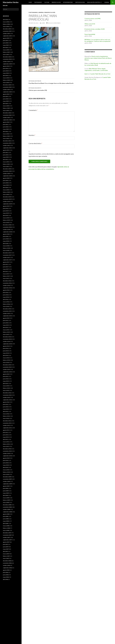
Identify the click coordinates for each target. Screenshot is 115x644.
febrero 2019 (6, 220)
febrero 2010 (6, 472)
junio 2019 (6, 211)
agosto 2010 (6, 458)
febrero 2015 (6, 332)
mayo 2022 (6, 129)
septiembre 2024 (7, 64)
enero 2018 (6, 250)
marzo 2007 (6, 554)
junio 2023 (6, 99)
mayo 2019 (6, 213)
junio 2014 (6, 351)
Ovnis (30, 2)
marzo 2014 (6, 358)
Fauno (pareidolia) (90, 34)
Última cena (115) (90, 24)
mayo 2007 (6, 549)
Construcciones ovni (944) (93, 19)
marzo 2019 (6, 218)
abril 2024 (5, 75)
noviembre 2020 (7, 171)
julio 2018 (5, 236)
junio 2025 (6, 43)
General (107, 2)
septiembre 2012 (7, 400)
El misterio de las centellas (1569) (95, 29)
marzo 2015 (6, 330)
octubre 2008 (6, 509)
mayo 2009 (6, 493)
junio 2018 (6, 239)
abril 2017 (5, 271)
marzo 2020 (6, 190)
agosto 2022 (6, 122)
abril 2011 (5, 439)
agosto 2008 (6, 514)
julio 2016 (5, 292)
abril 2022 (5, 131)
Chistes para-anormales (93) (52, 89)
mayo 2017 (6, 269)
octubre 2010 (6, 453)
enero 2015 (6, 334)
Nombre (32, 135)
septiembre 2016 (7, 288)
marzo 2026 (6, 22)
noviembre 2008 (7, 507)
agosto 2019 (6, 206)
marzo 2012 (6, 414)
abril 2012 (5, 411)
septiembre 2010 (7, 456)
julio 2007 (5, 544)
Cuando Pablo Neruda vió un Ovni (100, 74)
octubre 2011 (6, 425)
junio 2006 (6, 575)
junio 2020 (6, 183)
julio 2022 (5, 124)
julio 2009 (5, 488)
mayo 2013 (6, 381)
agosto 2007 (6, 542)
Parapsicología (56, 2)
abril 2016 (5, 299)
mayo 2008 (6, 521)
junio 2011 (6, 435)
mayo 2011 (6, 437)
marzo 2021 (6, 162)
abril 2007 (5, 551)
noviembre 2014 (7, 339)
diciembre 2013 (7, 365)
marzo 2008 (6, 526)
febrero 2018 (6, 248)
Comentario (33, 110)
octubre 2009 (6, 481)
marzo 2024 (6, 78)
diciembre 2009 (7, 477)
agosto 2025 (6, 38)
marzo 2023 (6, 106)
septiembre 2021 (7, 148)
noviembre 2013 (7, 367)
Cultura (47, 2)
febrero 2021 (6, 164)
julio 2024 (5, 68)
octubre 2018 (6, 229)
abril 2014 (5, 355)
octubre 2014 (6, 341)
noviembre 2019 (7, 199)
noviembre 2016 (7, 283)
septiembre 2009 (7, 484)
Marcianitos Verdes (11, 2)
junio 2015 (6, 323)
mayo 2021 (6, 157)
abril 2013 (5, 383)
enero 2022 (6, 138)
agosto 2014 (6, 346)
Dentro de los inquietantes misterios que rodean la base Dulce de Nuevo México (98, 58)
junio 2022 (6, 127)
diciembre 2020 (7, 169)
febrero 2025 (6, 52)
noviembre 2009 (7, 479)
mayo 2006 (6, 577)
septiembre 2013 (7, 372)
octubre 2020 (6, 173)
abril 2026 (5, 19)
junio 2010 (6, 463)
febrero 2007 (6, 556)
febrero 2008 (6, 528)
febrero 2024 (6, 80)
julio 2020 (5, 180)
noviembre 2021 (7, 143)
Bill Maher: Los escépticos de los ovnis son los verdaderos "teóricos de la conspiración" (98, 40)
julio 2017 (5, 264)
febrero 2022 (6, 136)
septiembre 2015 (7, 316)
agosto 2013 (6, 374)
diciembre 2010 (7, 449)
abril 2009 (5, 495)
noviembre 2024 (7, 59)
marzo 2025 (6, 50)
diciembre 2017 (7, 253)
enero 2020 (6, 194)
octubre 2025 (6, 33)
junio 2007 (6, 547)
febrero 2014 (6, 360)
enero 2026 (6, 26)
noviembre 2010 (7, 451)
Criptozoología (80, 2)
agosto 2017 (6, 262)
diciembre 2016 (7, 281)
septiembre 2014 (7, 344)
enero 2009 (6, 502)
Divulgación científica (94, 2)
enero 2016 (6, 306)
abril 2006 (5, 579)
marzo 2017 (6, 274)
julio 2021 (5, 152)
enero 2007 (6, 558)
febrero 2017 (6, 276)
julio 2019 (5, 208)
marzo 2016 (6, 302)
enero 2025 (6, 54)
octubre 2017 (6, 257)
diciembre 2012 (7, 393)
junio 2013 (6, 379)
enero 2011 (6, 446)
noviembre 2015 (7, 311)
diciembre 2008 (7, 505)
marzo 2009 (6, 498)
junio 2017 (6, 267)
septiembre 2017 (7, 260)
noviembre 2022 (7, 115)
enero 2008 (6, 530)
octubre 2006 (6, 565)
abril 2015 (5, 327)
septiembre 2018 (7, 232)
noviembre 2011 (7, 423)
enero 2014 (6, 362)
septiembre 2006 (7, 568)
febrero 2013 (6, 388)
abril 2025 (5, 47)
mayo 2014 (6, 353)
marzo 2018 (6, 246)
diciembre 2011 (7, 421)
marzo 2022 (6, 134)
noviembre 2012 (7, 395)
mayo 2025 (6, 45)
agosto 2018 (6, 234)
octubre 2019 (6, 201)
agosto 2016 (6, 290)
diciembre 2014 (7, 337)
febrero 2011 (6, 444)
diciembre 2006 (7, 561)
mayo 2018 (6, 241)
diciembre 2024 (7, 57)
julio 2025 (5, 40)
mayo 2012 (6, 409)
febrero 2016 (6, 304)
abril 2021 (5, 159)
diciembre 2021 (7, 141)
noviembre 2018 (7, 227)
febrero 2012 (6, 416)
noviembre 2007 (7, 535)
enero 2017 (6, 278)
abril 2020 (5, 187)
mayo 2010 (6, 465)
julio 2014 (5, 348)
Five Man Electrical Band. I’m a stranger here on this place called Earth (52, 82)
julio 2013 (5, 376)
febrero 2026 (6, 24)
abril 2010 (5, 467)
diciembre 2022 (7, 113)
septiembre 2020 (7, 176)
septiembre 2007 (7, 540)
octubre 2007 (6, 537)
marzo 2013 (6, 386)
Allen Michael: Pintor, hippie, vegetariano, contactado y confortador (96, 69)
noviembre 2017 (7, 255)
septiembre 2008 (7, 512)
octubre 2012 (6, 397)
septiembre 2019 (7, 204)
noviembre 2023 (7, 87)
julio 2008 (5, 516)
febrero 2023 (6, 108)
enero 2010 (6, 474)
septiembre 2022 (7, 120)
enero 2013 (6, 390)
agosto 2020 (6, 178)
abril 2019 (5, 215)
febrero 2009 (6, 500)
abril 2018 (5, 243)
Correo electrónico (35, 143)
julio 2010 (5, 460)
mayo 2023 (6, 101)
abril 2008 (5, 523)
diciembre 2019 (7, 197)
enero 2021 (6, 166)
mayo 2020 (6, 185)
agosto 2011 (6, 430)
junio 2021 (6, 155)
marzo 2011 (6, 442)
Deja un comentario (54, 23)
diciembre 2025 (7, 29)
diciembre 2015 (7, 309)
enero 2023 (6, 110)
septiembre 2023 (7, 92)
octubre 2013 (6, 369)
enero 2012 (6, 418)
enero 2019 (6, 222)
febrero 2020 (6, 192)
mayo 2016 (6, 297)
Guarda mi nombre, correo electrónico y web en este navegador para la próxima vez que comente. (51, 155)
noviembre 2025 (7, 31)
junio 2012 (6, 407)
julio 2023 (5, 96)
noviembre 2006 (7, 563)
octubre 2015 (6, 313)
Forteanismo (38, 2)
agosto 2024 (6, 66)
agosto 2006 (6, 570)
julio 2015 (5, 320)
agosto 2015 (6, 318)
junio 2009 (6, 491)
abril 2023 (5, 103)
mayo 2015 (6, 325)
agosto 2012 (6, 402)
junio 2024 (6, 71)
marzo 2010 (6, 470)
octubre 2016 (6, 285)
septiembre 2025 (7, 36)
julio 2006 (5, 572)
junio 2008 (6, 519)
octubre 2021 (6, 145)
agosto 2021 (6, 150)
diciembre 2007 (7, 533)
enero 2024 (6, 82)
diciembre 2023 (7, 85)
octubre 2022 (6, 117)
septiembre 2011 (7, 428)
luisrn (43, 23)
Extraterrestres (68, 2)
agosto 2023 (6, 94)
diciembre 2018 (7, 225)
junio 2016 (6, 295)
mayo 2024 (6, 73)
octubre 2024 (6, 61)
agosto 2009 (6, 486)
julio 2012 (5, 404)
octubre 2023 (6, 89)
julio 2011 (5, 432)
